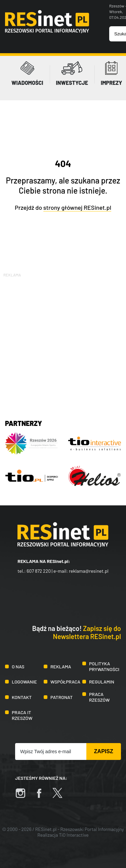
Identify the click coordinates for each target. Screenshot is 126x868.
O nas (18, 666)
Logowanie (24, 682)
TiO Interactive (74, 835)
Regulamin (102, 682)
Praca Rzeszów (99, 697)
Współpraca (65, 682)
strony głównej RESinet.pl (77, 207)
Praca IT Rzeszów (22, 715)
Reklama (61, 666)
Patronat (61, 697)
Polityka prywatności (104, 666)
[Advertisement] (63, 342)
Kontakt (22, 697)
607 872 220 (39, 571)
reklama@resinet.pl (89, 571)
